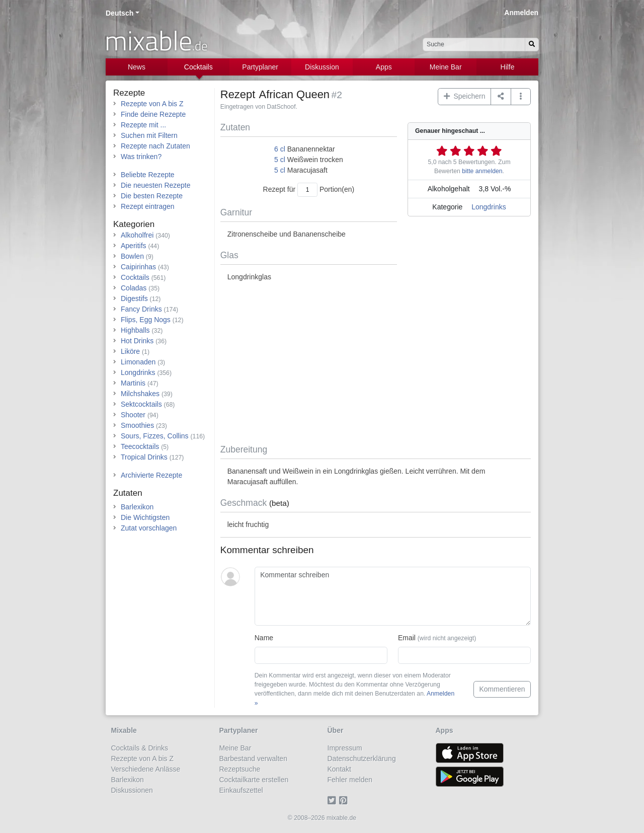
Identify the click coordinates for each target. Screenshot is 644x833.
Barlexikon (137, 507)
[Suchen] (532, 45)
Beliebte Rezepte (148, 175)
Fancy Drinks (141, 309)
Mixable (124, 730)
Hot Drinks (137, 341)
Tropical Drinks (144, 457)
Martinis (133, 383)
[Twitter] (333, 801)
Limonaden (138, 362)
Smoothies (137, 425)
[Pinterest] (345, 801)
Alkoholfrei (137, 235)
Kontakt (339, 769)
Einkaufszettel (241, 790)
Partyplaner (260, 67)
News (137, 67)
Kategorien (134, 224)
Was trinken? (141, 157)
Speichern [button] (465, 96)
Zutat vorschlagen (149, 528)
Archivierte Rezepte (151, 475)
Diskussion (322, 67)
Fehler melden (350, 780)
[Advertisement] (376, 363)
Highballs (135, 330)
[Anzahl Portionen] (307, 190)
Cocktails (198, 67)
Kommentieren (502, 689)
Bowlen (132, 256)
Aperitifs (134, 246)
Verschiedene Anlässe (146, 769)
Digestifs (134, 298)
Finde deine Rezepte (153, 114)
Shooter (133, 415)
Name (264, 638)
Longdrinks (489, 207)
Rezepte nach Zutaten (155, 146)
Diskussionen (132, 790)
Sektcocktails (141, 404)
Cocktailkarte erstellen (254, 780)
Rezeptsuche (240, 769)
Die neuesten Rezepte (156, 185)
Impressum (345, 748)
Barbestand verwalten (253, 759)
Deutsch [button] (119, 13)
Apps (384, 67)
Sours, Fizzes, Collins (155, 436)
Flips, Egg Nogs (146, 320)
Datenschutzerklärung (362, 759)
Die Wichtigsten (145, 517)
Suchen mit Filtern (149, 135)
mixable (156, 40)
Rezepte (129, 93)
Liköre (130, 351)
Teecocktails (140, 446)
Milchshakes (140, 394)
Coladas (134, 288)
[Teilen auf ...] (501, 97)
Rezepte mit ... (143, 125)
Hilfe (508, 67)
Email (437, 638)
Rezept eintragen (148, 206)
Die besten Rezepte (152, 196)
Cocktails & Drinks (140, 748)
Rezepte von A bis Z (152, 104)
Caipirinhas (138, 267)
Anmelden (521, 13)
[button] (521, 97)
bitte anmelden (482, 171)
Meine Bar (446, 67)
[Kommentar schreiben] (393, 596)
